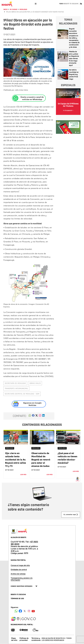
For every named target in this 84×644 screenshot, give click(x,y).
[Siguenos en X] (25, 611)
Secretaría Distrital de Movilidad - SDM (22, 394)
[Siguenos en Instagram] (29, 611)
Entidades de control (19, 570)
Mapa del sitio (14, 639)
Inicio (6, 9)
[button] (30, 416)
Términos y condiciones (36, 639)
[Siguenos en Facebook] (16, 611)
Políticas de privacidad (24, 639)
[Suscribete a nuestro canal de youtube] (33, 611)
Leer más (23, 475)
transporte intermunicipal (16, 388)
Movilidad (23, 9)
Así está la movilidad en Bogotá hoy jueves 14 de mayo (74, 74)
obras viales (35, 383)
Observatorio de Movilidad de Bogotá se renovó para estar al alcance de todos (41, 460)
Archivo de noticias (18, 574)
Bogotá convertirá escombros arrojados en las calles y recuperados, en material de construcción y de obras (74, 38)
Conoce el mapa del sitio (20, 565)
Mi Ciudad (14, 9)
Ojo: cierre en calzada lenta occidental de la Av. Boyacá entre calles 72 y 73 (16, 460)
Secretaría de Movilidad (15, 383)
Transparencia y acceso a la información (22, 579)
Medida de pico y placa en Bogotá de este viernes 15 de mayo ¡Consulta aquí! (74, 58)
